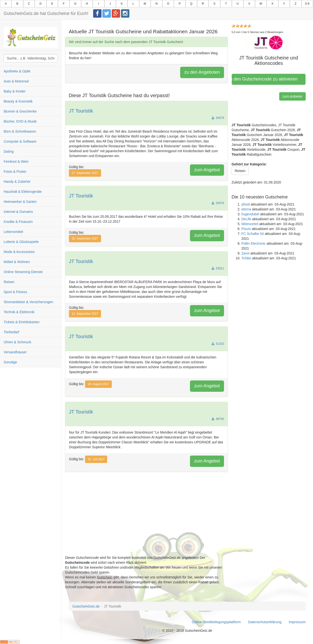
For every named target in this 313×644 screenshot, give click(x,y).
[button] (269, 42)
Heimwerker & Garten (20, 202)
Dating (9, 151)
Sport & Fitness (15, 292)
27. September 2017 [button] (85, 173)
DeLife (246, 219)
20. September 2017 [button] (85, 239)
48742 (218, 419)
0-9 (307, 4)
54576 (218, 203)
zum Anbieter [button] (292, 96)
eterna (246, 209)
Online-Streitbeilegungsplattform (216, 622)
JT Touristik (81, 111)
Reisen (9, 282)
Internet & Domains (18, 212)
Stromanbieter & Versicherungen (28, 302)
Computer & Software (20, 141)
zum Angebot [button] (207, 170)
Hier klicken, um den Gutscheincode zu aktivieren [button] (265, 79)
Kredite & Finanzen (18, 222)
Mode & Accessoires (19, 252)
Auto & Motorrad (16, 81)
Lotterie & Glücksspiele (21, 242)
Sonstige (10, 362)
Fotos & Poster (15, 172)
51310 (218, 344)
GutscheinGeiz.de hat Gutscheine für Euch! (46, 13)
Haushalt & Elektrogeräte (23, 192)
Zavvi (245, 253)
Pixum (246, 229)
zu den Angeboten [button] (202, 72)
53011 (218, 268)
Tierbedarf (11, 332)
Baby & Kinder (15, 91)
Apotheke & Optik (17, 71)
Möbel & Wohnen (17, 262)
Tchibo (246, 258)
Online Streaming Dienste (23, 272)
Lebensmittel (13, 232)
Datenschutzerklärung (265, 622)
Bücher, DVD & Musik (20, 121)
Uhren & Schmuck (17, 342)
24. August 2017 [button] (98, 384)
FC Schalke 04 (253, 234)
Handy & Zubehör (17, 182)
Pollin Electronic (254, 243)
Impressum (297, 622)
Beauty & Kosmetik (18, 101)
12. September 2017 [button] (85, 314)
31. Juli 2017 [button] (96, 459)
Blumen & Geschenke (20, 111)
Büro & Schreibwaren (20, 131)
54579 (218, 118)
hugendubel (250, 214)
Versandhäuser (15, 352)
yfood (246, 204)
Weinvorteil (250, 224)
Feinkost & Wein (16, 161)
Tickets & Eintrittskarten (22, 322)
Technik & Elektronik (19, 312)
